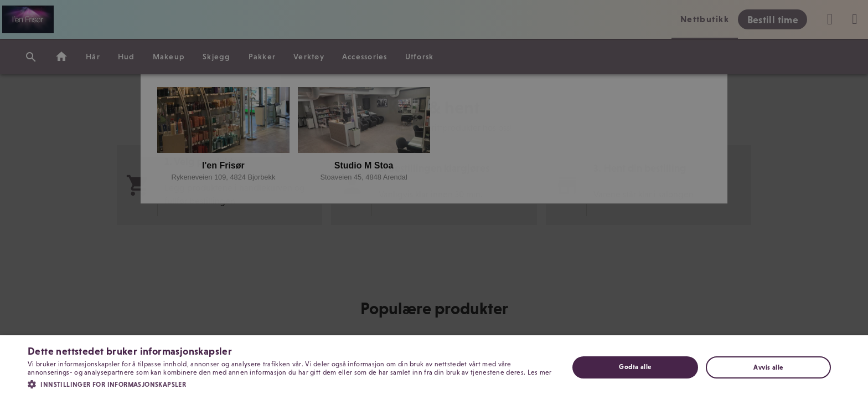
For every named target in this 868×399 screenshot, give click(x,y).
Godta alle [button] (635, 367)
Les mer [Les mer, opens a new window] (540, 372)
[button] (290, 383)
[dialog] (434, 199)
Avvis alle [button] (768, 367)
